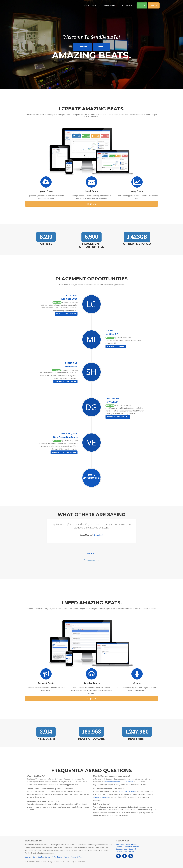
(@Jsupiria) (98, 535)
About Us (52, 857)
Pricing (28, 857)
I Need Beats (128, 6)
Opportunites (110, 6)
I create (83, 47)
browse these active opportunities (119, 782)
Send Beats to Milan (116, 346)
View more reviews (92, 560)
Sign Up (154, 6)
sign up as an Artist (101, 797)
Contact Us (42, 857)
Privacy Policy (63, 857)
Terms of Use (76, 857)
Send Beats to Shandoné (65, 382)
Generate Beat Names (125, 851)
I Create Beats (91, 6)
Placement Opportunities (127, 844)
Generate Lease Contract (126, 849)
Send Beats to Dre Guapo (118, 417)
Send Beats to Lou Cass (66, 314)
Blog (35, 857)
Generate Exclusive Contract (128, 847)
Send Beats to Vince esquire (64, 452)
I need (102, 47)
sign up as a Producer (128, 791)
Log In (142, 6)
